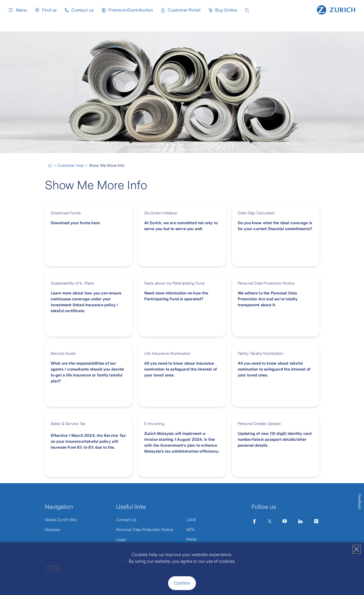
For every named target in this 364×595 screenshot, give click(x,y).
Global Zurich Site (61, 520)
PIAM (191, 539)
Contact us (82, 10)
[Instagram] (316, 521)
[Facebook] (254, 521)
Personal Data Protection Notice (145, 530)
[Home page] (336, 9)
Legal (121, 539)
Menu (17, 10)
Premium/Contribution (131, 10)
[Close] (357, 549)
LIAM (191, 520)
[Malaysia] (52, 165)
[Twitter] (270, 521)
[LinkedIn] (301, 521)
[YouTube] (285, 521)
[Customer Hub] (73, 165)
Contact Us (126, 520)
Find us (49, 10)
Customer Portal (184, 10)
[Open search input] (247, 10)
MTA (191, 530)
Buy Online (226, 10)
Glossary (53, 530)
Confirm (182, 583)
